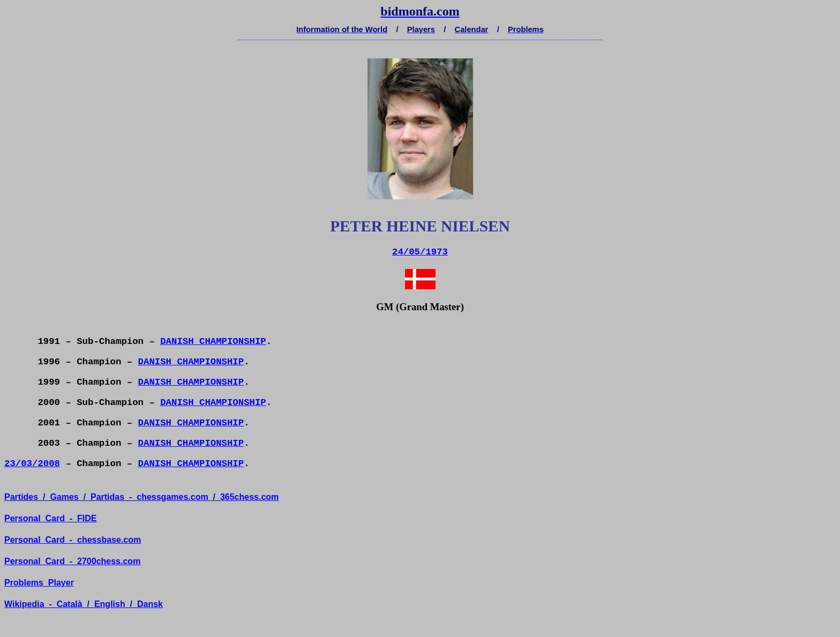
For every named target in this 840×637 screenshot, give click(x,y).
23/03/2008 (32, 464)
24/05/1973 (420, 252)
